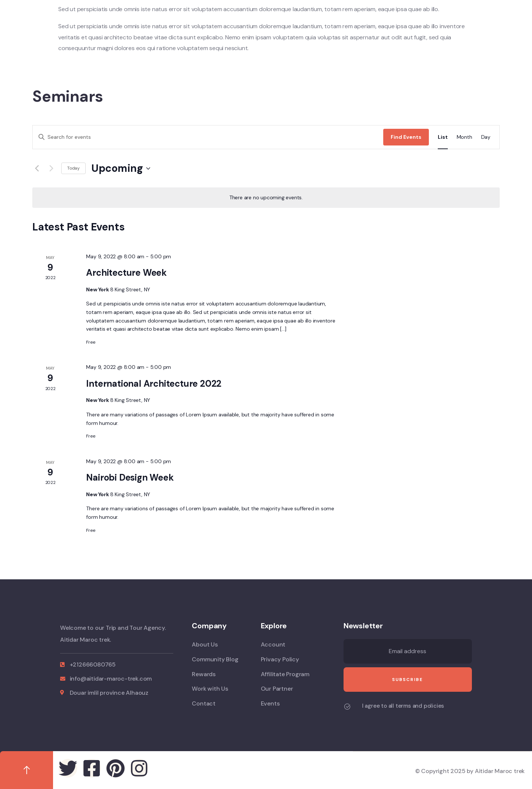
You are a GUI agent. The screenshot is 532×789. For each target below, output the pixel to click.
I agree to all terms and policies (403, 706)
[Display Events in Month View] (464, 137)
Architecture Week (127, 273)
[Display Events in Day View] (486, 137)
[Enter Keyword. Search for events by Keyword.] (208, 137)
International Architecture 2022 (154, 384)
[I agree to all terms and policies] (347, 707)
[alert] (266, 198)
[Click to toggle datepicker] (121, 168)
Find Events (406, 137)
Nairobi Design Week (130, 477)
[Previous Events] (37, 168)
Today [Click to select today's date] (73, 168)
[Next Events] (51, 168)
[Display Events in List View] (443, 137)
